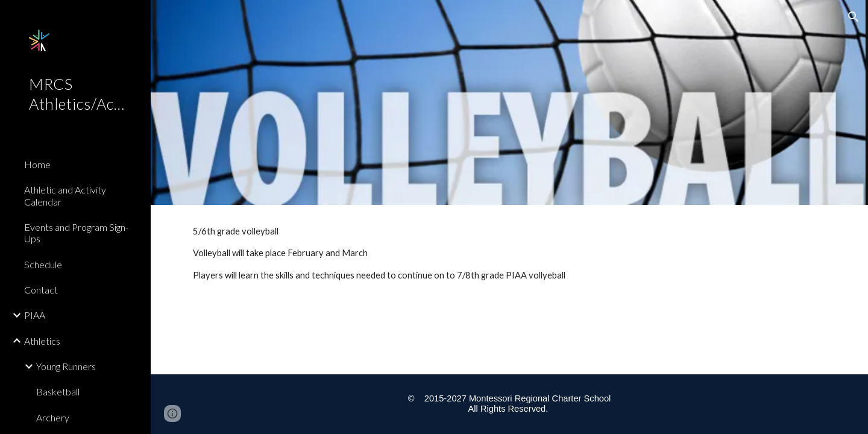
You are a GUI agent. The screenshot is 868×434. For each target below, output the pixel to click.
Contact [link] (41, 290)
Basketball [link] (58, 392)
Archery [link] (53, 417)
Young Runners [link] (66, 366)
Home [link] (37, 164)
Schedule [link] (43, 264)
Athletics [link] (42, 341)
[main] (510, 259)
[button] (854, 17)
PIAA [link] (35, 315)
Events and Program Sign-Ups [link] (76, 233)
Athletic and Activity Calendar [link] (65, 195)
